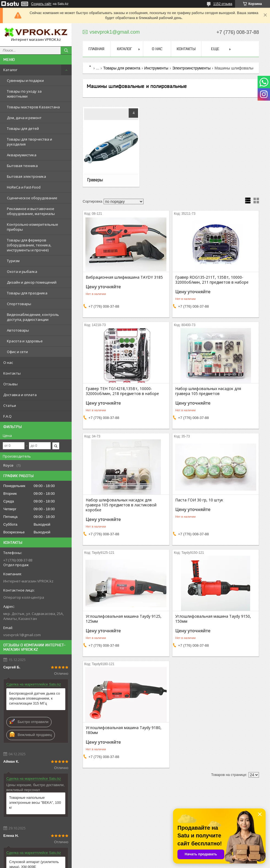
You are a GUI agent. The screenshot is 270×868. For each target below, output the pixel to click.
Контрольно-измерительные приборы (33, 227)
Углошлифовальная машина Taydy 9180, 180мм (124, 730)
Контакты (12, 373)
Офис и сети (17, 352)
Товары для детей (23, 128)
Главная (96, 49)
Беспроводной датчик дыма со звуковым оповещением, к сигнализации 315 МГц (35, 698)
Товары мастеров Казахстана (33, 107)
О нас (8, 362)
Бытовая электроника (26, 176)
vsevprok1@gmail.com (22, 635)
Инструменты (156, 68)
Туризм (13, 261)
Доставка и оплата (20, 395)
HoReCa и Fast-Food (24, 187)
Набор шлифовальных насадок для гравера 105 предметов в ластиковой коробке (121, 505)
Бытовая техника (22, 166)
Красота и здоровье (25, 341)
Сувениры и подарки (25, 80)
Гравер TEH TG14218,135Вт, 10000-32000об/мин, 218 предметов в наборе (122, 391)
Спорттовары (19, 304)
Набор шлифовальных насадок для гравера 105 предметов (208, 391)
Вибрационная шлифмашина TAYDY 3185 (124, 277)
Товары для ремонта (122, 68)
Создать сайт (41, 4)
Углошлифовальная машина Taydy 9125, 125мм (124, 619)
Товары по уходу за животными (24, 94)
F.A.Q (7, 416)
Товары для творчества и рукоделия (29, 142)
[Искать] (66, 50)
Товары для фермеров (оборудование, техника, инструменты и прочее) (29, 245)
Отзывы (10, 384)
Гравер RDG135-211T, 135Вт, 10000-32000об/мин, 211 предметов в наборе (212, 280)
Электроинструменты (191, 68)
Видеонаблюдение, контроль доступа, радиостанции (33, 317)
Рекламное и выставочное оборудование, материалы (31, 211)
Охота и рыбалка (22, 272)
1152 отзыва (223, 4)
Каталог (10, 70)
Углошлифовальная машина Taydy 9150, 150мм (213, 619)
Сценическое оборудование (32, 198)
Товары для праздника (27, 293)
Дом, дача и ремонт (24, 118)
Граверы (95, 180)
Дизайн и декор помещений (32, 282)
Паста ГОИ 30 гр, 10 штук (199, 500)
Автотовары (18, 330)
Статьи (10, 405)
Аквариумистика (22, 155)
